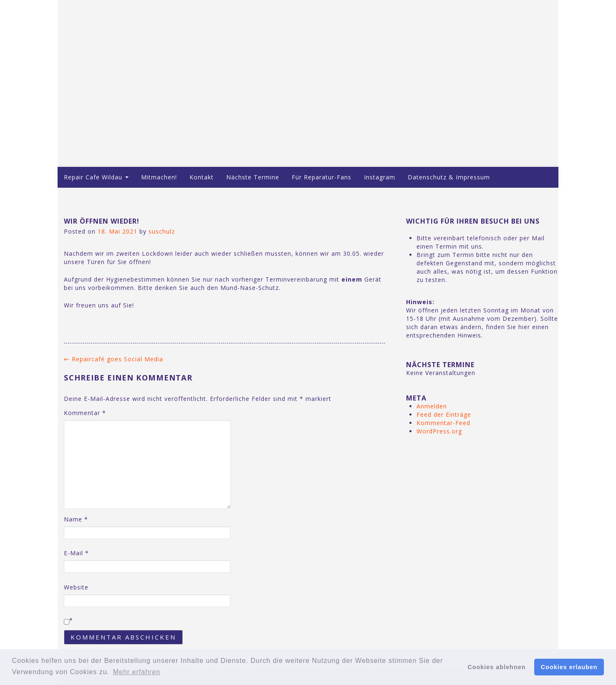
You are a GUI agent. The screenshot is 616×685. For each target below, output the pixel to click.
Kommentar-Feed (443, 423)
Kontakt (202, 177)
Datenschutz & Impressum (449, 177)
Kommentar (85, 413)
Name (76, 519)
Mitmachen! (159, 177)
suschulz (162, 231)
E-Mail (76, 553)
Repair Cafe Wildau (96, 177)
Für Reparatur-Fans (322, 177)
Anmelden (432, 406)
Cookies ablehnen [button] (496, 667)
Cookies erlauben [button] (569, 667)
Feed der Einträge (444, 414)
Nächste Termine (253, 177)
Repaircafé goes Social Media (114, 359)
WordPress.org (439, 431)
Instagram (380, 177)
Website (76, 587)
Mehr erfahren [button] (137, 672)
